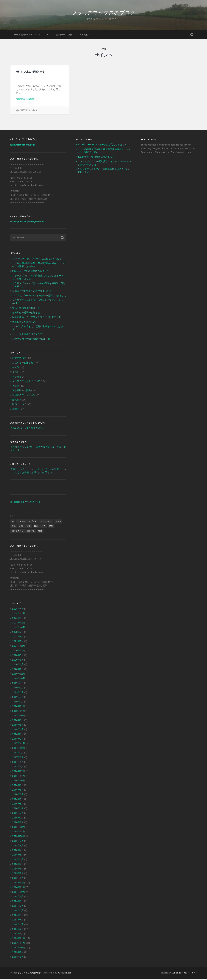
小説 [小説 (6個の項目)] (21, 527)
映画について (19, 405)
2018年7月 (18, 730)
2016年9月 (18, 786)
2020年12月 (19, 651)
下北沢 (16, 387)
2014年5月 (18, 916)
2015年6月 (18, 855)
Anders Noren (181, 974)
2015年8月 (18, 846)
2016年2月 (18, 818)
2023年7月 (18, 633)
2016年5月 (18, 804)
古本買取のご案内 (64, 35)
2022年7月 (18, 642)
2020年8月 (18, 656)
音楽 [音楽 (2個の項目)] (40, 532)
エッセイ (17, 377)
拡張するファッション (24, 396)
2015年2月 (18, 874)
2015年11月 (19, 832)
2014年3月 (18, 925)
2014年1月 (18, 934)
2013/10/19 (25, 110)
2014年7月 (18, 906)
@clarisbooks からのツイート (26, 503)
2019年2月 (18, 702)
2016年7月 (18, 795)
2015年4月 (18, 865)
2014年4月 (18, 920)
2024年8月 (18, 619)
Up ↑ (194, 974)
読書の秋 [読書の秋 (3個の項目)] (31, 532)
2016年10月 (19, 781)
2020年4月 (18, 665)
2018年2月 (18, 739)
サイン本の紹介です (31, 72)
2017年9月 (18, 753)
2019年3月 (18, 698)
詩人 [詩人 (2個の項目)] (44, 527)
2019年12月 (19, 674)
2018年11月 (19, 712)
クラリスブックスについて (26, 382)
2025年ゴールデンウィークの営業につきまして (37, 259)
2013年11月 (19, 944)
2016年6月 (18, 800)
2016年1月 (18, 823)
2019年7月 (18, 688)
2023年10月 (19, 628)
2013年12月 (19, 939)
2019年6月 (18, 693)
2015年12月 (19, 828)
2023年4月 (18, 637)
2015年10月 (19, 837)
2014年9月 (18, 897)
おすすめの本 (19, 359)
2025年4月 (18, 609)
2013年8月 (18, 958)
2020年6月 (18, 661)
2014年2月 (18, 930)
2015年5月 (18, 860)
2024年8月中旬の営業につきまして (31, 272)
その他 (16, 368)
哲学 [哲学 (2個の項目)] (14, 527)
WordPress (65, 974)
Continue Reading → (27, 99)
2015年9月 (18, 842)
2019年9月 (18, 684)
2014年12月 (19, 883)
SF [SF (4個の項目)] (13, 522)
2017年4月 (18, 763)
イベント (17, 373)
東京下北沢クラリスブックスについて (31, 35)
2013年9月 (18, 953)
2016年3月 (18, 814)
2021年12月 (19, 647)
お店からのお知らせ (23, 363)
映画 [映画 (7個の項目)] (36, 527)
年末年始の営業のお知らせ (26, 309)
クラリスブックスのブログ (104, 12)
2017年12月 (19, 744)
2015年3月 (18, 869)
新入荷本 (17, 400)
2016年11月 (19, 777)
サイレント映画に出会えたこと (28, 335)
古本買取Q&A (86, 35)
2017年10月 (19, 749)
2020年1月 (18, 670)
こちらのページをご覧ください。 (28, 429)
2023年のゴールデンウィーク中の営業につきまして (39, 296)
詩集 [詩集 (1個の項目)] (51, 527)
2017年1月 (18, 767)
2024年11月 (19, 614)
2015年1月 (18, 879)
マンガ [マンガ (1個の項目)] (58, 522)
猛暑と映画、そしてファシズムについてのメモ (36, 318)
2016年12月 (19, 772)
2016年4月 (18, 809)
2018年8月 (18, 726)
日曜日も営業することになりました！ (32, 292)
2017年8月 (18, 758)
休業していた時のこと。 (25, 323)
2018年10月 (19, 716)
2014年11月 (19, 888)
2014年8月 (18, 902)
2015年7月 (18, 851)
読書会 (16, 410)
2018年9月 (18, 721)
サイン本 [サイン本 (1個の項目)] (21, 522)
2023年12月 (19, 623)
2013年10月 (19, 948)
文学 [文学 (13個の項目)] (29, 527)
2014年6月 (18, 911)
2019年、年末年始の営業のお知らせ (31, 339)
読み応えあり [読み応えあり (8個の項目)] (18, 532)
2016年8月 (18, 791)
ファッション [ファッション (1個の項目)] (46, 522)
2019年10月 (19, 679)
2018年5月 (18, 735)
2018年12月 (19, 707)
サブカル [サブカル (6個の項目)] (33, 522)
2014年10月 (19, 893)
